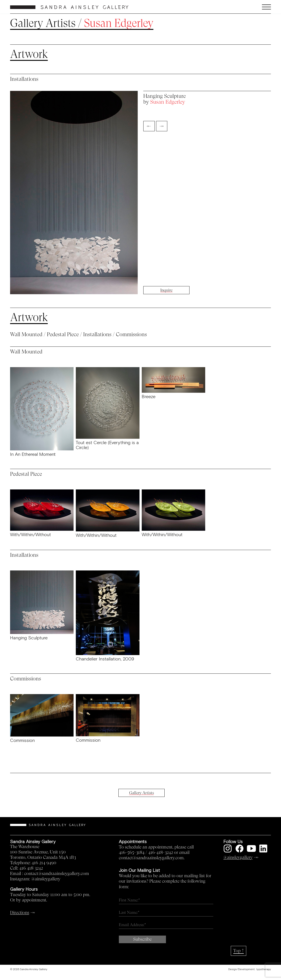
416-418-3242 (161, 853)
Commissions (131, 334)
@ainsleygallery (46, 879)
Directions (20, 913)
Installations (97, 334)
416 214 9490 (44, 863)
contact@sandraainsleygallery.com (57, 874)
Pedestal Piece (63, 334)
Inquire (166, 290)
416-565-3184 (132, 853)
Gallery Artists (43, 23)
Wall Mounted (26, 334)
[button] (238, 7)
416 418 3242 (31, 868)
